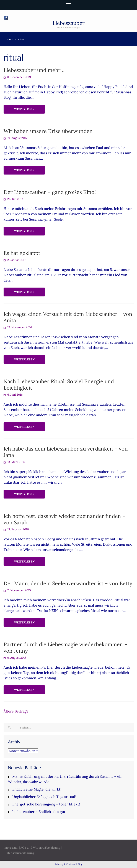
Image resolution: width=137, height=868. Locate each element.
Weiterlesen (24, 109)
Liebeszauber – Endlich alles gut (39, 812)
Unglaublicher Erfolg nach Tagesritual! (44, 797)
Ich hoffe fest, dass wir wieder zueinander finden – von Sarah (64, 519)
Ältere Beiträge (16, 711)
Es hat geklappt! (23, 253)
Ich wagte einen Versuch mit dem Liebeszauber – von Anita (68, 317)
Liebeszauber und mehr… (34, 70)
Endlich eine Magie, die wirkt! (37, 789)
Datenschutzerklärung (19, 853)
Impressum (11, 848)
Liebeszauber (69, 23)
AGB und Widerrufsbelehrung (40, 848)
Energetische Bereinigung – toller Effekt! (46, 804)
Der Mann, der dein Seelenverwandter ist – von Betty (68, 583)
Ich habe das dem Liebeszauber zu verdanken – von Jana (66, 452)
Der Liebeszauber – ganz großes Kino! (50, 192)
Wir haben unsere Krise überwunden (48, 131)
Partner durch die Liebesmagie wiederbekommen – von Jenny (65, 648)
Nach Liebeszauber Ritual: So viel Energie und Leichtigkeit (59, 385)
